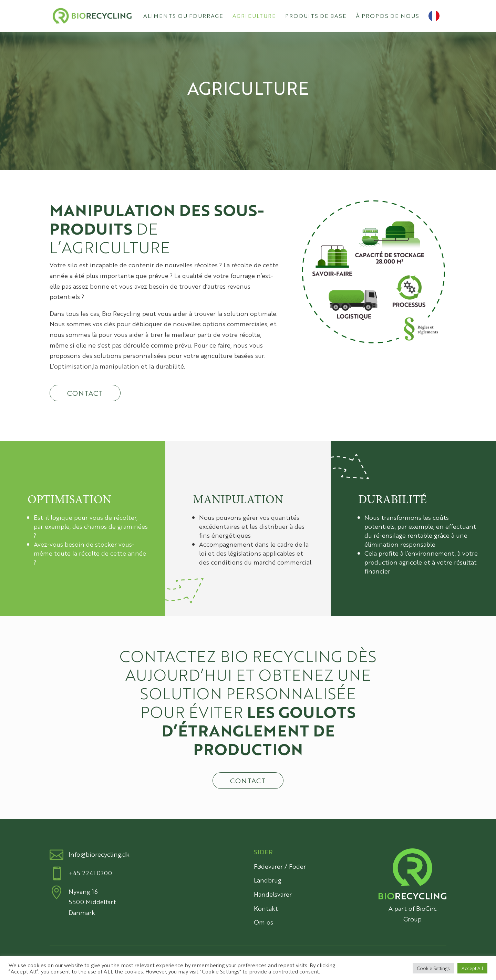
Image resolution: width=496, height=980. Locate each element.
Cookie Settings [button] (433, 968)
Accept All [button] (472, 968)
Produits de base (316, 16)
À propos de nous (387, 16)
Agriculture (254, 16)
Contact (85, 393)
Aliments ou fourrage (183, 16)
